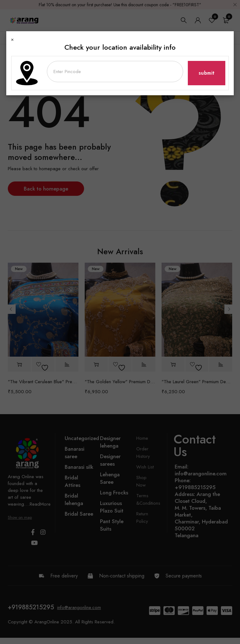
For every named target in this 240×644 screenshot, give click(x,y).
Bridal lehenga (74, 499)
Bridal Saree (79, 514)
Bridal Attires (72, 481)
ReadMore (40, 504)
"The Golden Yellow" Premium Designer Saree (120, 382)
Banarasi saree (75, 453)
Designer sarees (110, 460)
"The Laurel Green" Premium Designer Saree (197, 382)
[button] (19, 365)
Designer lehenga (110, 442)
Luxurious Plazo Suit (112, 507)
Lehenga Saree (110, 478)
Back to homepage (46, 189)
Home (13, 51)
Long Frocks (114, 493)
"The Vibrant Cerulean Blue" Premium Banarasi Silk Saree (43, 382)
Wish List (145, 467)
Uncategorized (82, 438)
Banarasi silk (79, 467)
